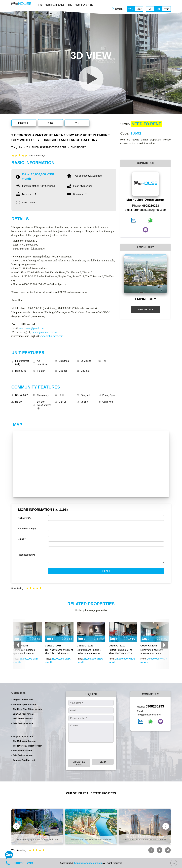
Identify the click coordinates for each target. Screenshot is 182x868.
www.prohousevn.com (51, 336)
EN (158, 9)
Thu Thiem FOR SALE (51, 5)
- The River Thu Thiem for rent (27, 746)
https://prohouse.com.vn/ (88, 863)
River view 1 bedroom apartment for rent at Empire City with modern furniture (153, 652)
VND (131, 9)
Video (50, 123)
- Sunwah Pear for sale (23, 714)
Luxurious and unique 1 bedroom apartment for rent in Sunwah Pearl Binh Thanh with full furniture (91, 652)
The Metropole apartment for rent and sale (145, 840)
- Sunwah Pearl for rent (23, 760)
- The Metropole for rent (24, 741)
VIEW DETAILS (145, 310)
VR (77, 123)
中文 (166, 9)
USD (139, 9)
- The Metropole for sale (24, 704)
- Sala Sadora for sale (22, 723)
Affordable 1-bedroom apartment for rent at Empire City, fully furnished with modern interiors (27, 652)
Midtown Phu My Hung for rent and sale (91, 840)
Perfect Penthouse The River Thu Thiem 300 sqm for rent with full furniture (122, 652)
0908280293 (155, 706)
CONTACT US (64, 13)
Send (106, 571)
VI (150, 9)
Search (119, 9)
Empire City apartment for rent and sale (37, 840)
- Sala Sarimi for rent (22, 750)
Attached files (79, 763)
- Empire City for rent (22, 736)
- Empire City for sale (22, 700)
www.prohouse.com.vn (45, 332)
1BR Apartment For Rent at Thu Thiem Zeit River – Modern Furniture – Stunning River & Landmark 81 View (59, 652)
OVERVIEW (45, 13)
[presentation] (18, 645)
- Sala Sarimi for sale (22, 719)
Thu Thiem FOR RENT (81, 5)
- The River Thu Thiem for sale (27, 709)
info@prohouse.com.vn (149, 715)
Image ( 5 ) (24, 123)
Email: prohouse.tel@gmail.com (146, 210)
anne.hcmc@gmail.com (32, 328)
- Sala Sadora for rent (22, 755)
